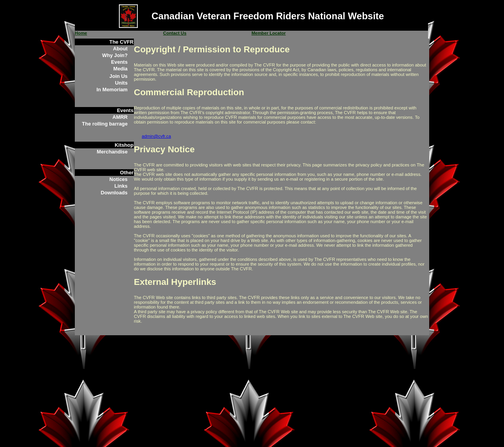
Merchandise (112, 152)
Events (119, 62)
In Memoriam (112, 90)
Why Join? (115, 55)
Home (81, 33)
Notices (119, 179)
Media (120, 69)
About (120, 49)
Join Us (119, 76)
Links (121, 186)
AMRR (120, 117)
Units (121, 83)
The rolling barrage (105, 124)
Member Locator (269, 33)
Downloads (114, 193)
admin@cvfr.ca (156, 136)
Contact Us (175, 33)
